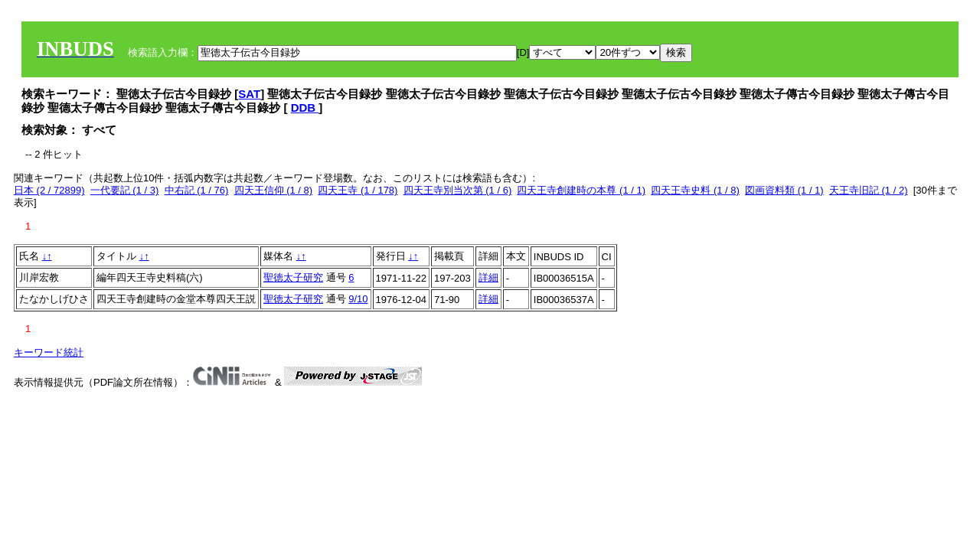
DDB (305, 108)
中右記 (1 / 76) (197, 190)
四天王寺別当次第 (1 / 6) (458, 190)
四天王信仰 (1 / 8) (274, 190)
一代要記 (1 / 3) (125, 190)
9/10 (358, 299)
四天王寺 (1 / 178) (358, 190)
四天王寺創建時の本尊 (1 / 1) (581, 190)
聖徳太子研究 (293, 277)
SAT (249, 94)
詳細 (488, 277)
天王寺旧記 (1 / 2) (869, 190)
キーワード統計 (49, 352)
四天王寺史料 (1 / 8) (695, 190)
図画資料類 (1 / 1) (784, 190)
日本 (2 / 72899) (49, 190)
